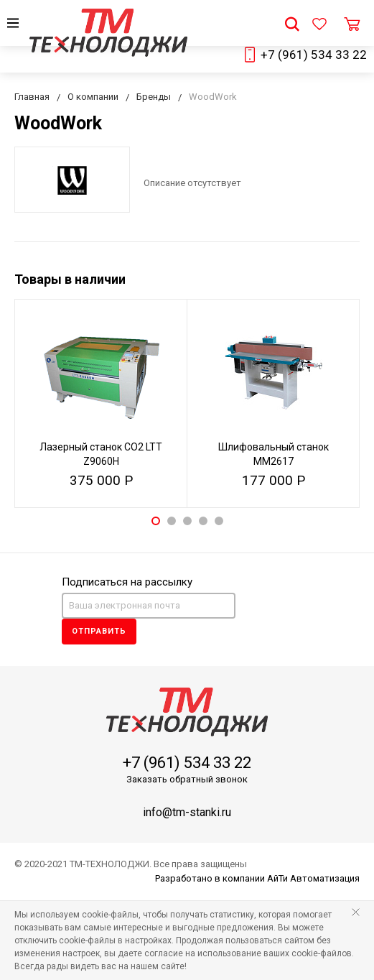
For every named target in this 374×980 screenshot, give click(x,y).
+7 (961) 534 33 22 (314, 55)
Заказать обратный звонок (187, 779)
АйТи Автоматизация (313, 878)
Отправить (99, 631)
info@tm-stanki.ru (187, 812)
